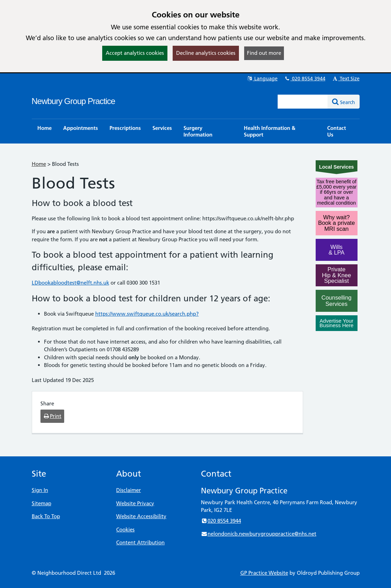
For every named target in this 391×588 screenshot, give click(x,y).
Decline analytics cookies (206, 53)
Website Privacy (135, 503)
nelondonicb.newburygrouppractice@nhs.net (259, 534)
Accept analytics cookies (135, 53)
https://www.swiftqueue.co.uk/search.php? (147, 314)
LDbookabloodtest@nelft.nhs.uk (70, 283)
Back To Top (46, 516)
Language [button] (262, 79)
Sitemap (42, 503)
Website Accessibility (141, 516)
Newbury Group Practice (73, 101)
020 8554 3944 (305, 79)
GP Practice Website (264, 573)
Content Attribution (140, 542)
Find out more (264, 53)
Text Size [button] (346, 79)
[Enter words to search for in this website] (303, 102)
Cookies (125, 530)
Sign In (40, 490)
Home (39, 164)
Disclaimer (129, 490)
